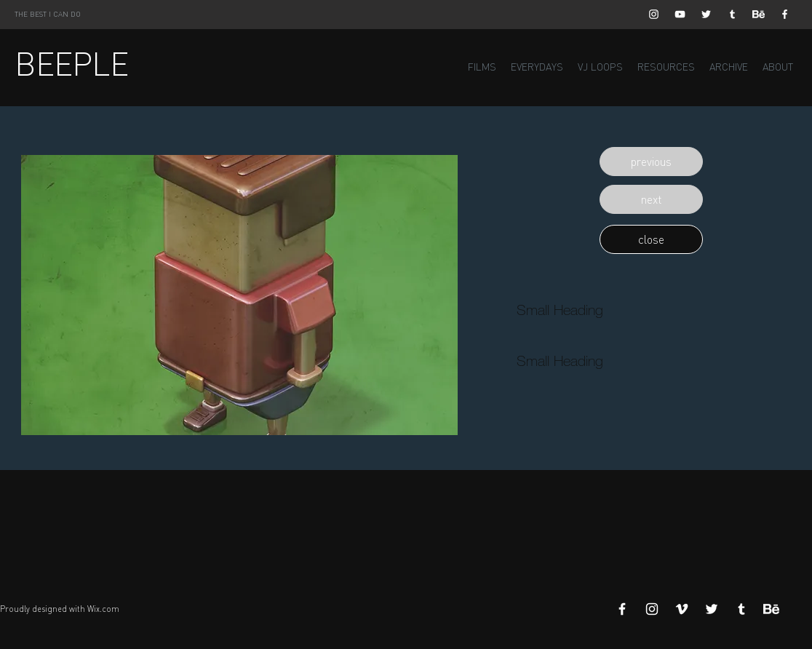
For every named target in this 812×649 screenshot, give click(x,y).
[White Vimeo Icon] (682, 609)
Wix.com (103, 609)
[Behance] (759, 14)
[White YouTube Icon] (680, 14)
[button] (651, 162)
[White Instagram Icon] (654, 14)
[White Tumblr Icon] (732, 14)
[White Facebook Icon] (785, 14)
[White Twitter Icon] (706, 14)
